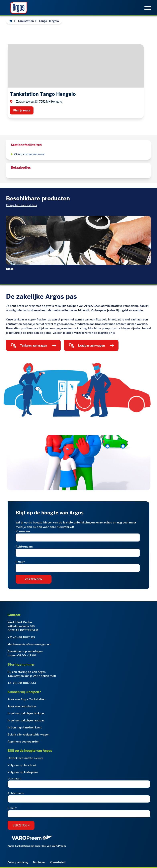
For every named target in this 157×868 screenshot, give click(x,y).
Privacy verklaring (18, 862)
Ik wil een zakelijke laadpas (26, 720)
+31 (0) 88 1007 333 (22, 683)
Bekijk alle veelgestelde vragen (28, 734)
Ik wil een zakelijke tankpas (26, 713)
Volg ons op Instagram (23, 772)
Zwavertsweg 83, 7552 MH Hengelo (39, 102)
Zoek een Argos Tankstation (26, 699)
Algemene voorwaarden (23, 742)
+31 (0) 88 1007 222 (21, 637)
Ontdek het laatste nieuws (25, 758)
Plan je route (22, 110)
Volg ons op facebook (22, 765)
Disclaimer (39, 862)
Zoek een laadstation (22, 706)
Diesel (10, 269)
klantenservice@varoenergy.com (29, 644)
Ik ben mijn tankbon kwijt (25, 727)
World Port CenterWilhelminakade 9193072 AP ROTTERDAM (23, 626)
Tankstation (26, 21)
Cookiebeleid (58, 862)
